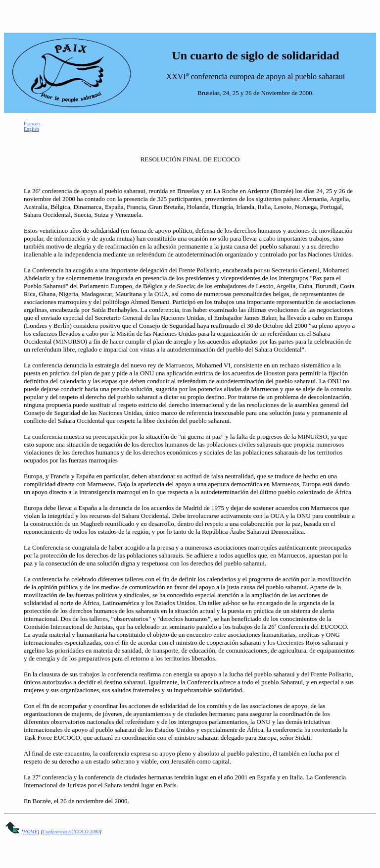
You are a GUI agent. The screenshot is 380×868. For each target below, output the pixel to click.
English (31, 129)
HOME (30, 832)
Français (32, 124)
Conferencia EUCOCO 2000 (71, 832)
